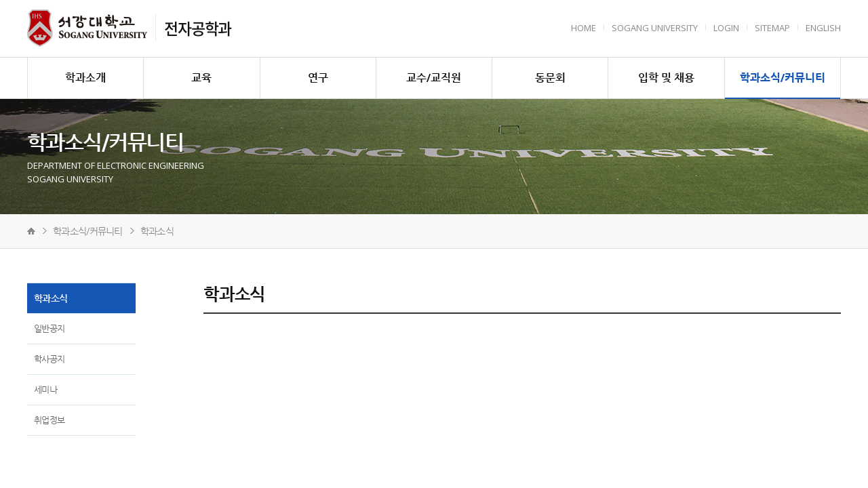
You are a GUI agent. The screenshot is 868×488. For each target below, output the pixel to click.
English (823, 28)
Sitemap (772, 28)
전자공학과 (198, 28)
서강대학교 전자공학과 (87, 28)
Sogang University (655, 28)
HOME (584, 28)
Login (726, 28)
